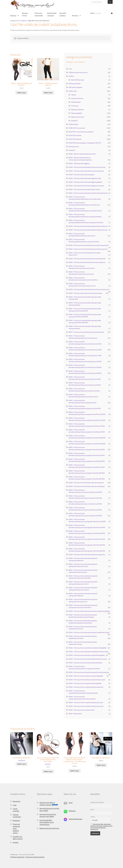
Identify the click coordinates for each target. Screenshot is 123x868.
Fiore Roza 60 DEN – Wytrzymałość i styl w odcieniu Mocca (47, 822)
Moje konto (17, 801)
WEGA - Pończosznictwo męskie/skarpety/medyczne (86, 687)
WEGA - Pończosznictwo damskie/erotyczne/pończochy (87, 167)
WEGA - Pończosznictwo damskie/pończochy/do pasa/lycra (88, 249)
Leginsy (74, 95)
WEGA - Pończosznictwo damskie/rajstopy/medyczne (86, 483)
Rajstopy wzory (74, 146)
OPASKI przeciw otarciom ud (78, 72)
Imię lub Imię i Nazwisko (97, 802)
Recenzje (75, 16)
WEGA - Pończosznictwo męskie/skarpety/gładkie (85, 683)
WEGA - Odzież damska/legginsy (79, 163)
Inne (70, 69)
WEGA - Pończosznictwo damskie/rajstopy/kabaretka (86, 332)
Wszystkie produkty (63, 14)
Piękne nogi (73, 91)
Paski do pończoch (77, 98)
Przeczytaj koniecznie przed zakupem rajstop (16, 828)
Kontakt (16, 842)
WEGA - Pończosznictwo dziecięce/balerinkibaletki (85, 663)
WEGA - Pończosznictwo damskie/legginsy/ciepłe (85, 178)
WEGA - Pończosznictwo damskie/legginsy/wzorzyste (86, 186)
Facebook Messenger (75, 819)
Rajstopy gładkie (77, 113)
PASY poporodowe (75, 84)
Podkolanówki (76, 102)
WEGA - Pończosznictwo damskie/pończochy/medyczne (87, 262)
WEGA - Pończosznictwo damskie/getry (82, 175)
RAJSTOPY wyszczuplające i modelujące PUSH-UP (85, 143)
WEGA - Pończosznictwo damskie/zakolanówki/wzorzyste (88, 659)
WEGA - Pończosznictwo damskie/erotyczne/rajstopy (86, 171)
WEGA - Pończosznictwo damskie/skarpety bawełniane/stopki (89, 632)
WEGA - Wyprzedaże (75, 714)
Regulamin (16, 820)
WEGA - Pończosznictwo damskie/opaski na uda (84, 189)
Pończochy (75, 106)
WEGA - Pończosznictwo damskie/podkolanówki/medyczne (88, 226)
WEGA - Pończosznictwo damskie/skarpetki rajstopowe (87, 555)
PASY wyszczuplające (75, 87)
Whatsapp (72, 811)
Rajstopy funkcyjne (77, 110)
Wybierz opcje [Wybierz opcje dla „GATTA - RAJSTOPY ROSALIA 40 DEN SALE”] (21, 93)
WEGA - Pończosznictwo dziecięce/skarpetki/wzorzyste (87, 680)
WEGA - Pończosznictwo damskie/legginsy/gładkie (85, 182)
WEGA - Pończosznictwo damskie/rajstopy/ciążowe (85, 293)
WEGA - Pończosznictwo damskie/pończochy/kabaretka (87, 259)
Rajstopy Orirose (25, 14)
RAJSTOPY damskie (78, 80)
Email (71, 803)
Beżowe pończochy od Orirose (49, 828)
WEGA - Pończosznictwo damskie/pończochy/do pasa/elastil (89, 245)
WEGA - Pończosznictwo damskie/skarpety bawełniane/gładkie (89, 611)
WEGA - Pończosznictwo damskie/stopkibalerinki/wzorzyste (89, 652)
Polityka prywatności (17, 857)
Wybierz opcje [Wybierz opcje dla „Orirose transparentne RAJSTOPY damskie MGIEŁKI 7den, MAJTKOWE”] (48, 771)
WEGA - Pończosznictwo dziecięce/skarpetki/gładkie (86, 676)
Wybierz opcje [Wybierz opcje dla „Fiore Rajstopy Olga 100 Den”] (101, 765)
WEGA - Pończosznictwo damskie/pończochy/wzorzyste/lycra (89, 289)
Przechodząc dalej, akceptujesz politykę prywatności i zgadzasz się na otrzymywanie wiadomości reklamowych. (101, 827)
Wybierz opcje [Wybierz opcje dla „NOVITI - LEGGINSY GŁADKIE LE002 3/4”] (48, 93)
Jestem (93, 817)
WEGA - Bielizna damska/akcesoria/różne (82, 154)
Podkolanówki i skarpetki (52, 14)
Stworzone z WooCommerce (35, 857)
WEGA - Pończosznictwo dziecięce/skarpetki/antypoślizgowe (89, 672)
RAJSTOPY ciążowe (75, 135)
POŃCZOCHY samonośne (77, 128)
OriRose (71, 76)
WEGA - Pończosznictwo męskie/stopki (82, 710)
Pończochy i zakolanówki (39, 14)
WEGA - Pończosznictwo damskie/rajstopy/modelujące (87, 486)
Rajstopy (13, 16)
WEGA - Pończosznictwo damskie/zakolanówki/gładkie (87, 655)
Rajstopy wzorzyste (78, 117)
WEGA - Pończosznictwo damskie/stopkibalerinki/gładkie (88, 648)
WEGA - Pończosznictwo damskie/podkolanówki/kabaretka (88, 193)
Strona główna (22, 21)
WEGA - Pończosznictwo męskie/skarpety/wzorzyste (86, 706)
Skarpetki (74, 121)
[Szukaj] (110, 2)
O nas (15, 805)
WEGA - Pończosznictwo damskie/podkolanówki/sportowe (88, 230)
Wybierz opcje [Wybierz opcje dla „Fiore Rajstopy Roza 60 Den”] (22, 764)
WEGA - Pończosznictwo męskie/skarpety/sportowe (86, 702)
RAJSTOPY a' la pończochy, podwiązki (81, 132)
